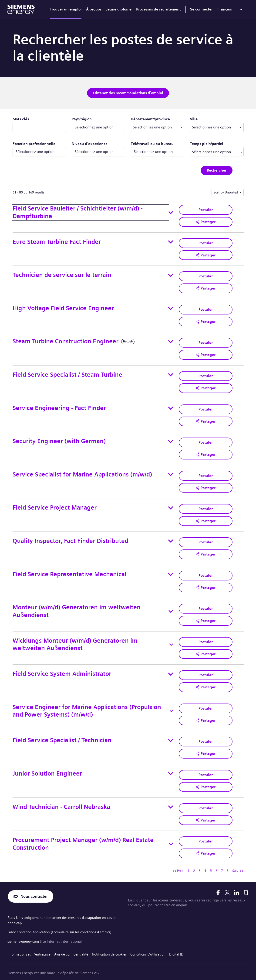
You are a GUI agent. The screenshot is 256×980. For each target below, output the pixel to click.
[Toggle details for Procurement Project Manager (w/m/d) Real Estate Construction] (171, 835)
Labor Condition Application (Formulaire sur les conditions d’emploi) (63, 922)
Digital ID (186, 943)
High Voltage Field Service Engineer (63, 306)
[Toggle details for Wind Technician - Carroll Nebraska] (171, 798)
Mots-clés (21, 119)
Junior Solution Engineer (47, 765)
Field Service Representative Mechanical (69, 569)
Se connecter (201, 9)
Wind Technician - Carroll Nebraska (61, 798)
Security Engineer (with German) (59, 437)
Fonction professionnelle (34, 143)
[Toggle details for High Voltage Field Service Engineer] (171, 307)
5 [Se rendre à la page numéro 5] (211, 861)
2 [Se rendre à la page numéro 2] (194, 861)
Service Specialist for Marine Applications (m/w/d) (82, 470)
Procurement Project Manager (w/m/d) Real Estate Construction (83, 835)
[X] (227, 883)
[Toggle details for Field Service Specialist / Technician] (171, 733)
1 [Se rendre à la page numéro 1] (189, 861)
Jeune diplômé (119, 9)
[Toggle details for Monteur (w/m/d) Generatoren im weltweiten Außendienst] (171, 605)
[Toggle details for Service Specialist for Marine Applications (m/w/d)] (171, 470)
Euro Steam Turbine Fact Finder (57, 241)
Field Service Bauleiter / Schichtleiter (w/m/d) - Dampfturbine (78, 212)
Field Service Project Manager (55, 503)
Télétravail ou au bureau (152, 143)
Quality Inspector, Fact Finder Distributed (70, 536)
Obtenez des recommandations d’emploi (128, 93)
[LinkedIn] (236, 883)
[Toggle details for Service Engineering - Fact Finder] (171, 405)
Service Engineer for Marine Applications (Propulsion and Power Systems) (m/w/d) (87, 704)
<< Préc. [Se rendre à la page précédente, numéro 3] (178, 861)
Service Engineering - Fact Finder (59, 405)
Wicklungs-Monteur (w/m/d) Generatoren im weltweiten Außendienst (75, 638)
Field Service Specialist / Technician (62, 733)
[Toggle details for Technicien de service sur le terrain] (171, 274)
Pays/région (82, 119)
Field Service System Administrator (62, 667)
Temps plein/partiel (207, 143)
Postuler (206, 209)
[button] (205, 221)
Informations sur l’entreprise (30, 943)
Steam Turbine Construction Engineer (66, 339)
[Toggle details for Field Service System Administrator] (171, 667)
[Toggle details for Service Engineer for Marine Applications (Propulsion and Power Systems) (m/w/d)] (171, 704)
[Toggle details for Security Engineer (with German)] (171, 438)
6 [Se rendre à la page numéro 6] (216, 861)
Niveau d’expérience (90, 143)
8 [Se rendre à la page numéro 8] (228, 861)
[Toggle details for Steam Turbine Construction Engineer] (171, 339)
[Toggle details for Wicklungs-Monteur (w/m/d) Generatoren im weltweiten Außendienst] (171, 638)
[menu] (231, 10)
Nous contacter (35, 887)
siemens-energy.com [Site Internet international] (25, 930)
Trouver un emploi (66, 9)
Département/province (158, 118)
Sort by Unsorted (226, 192)
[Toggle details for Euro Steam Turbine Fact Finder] (171, 241)
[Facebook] (218, 883)
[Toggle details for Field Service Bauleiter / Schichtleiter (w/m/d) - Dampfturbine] (171, 212)
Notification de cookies (115, 943)
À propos (94, 9)
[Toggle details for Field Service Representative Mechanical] (171, 569)
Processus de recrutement (158, 9)
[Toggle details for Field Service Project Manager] (171, 503)
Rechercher (217, 170)
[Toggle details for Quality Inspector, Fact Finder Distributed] (171, 536)
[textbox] (158, 127)
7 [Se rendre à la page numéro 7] (222, 861)
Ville (215, 118)
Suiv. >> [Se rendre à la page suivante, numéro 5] (238, 861)
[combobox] (158, 127)
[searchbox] (212, 151)
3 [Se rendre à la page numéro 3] (200, 861)
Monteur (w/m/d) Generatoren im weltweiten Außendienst (77, 605)
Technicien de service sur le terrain (62, 274)
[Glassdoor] (246, 883)
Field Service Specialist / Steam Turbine (67, 372)
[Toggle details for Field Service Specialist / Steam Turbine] (171, 372)
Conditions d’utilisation (156, 943)
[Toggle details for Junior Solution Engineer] (171, 766)
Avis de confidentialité (75, 943)
